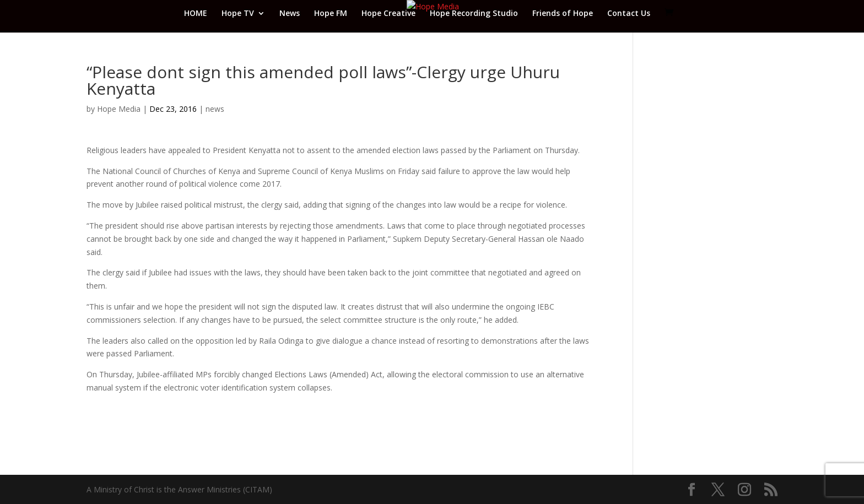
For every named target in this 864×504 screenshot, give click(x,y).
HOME (196, 14)
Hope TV (238, 14)
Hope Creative (388, 14)
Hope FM (331, 14)
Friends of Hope (563, 14)
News (290, 14)
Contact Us (629, 14)
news (215, 109)
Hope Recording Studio (474, 14)
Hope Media (119, 109)
